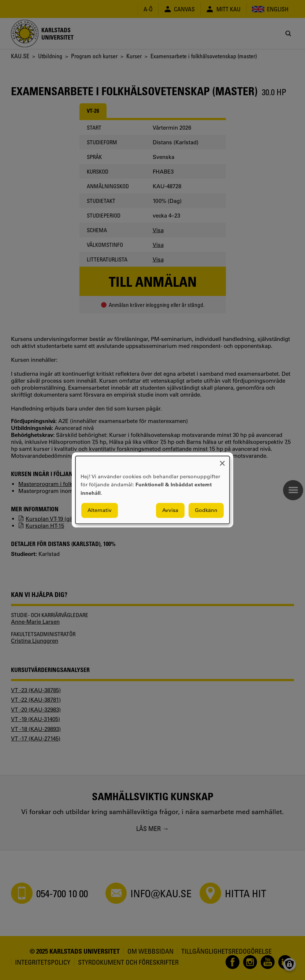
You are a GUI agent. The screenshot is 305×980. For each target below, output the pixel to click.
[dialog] (152, 490)
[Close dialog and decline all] (222, 461)
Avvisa (170, 511)
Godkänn (206, 511)
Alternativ (100, 511)
